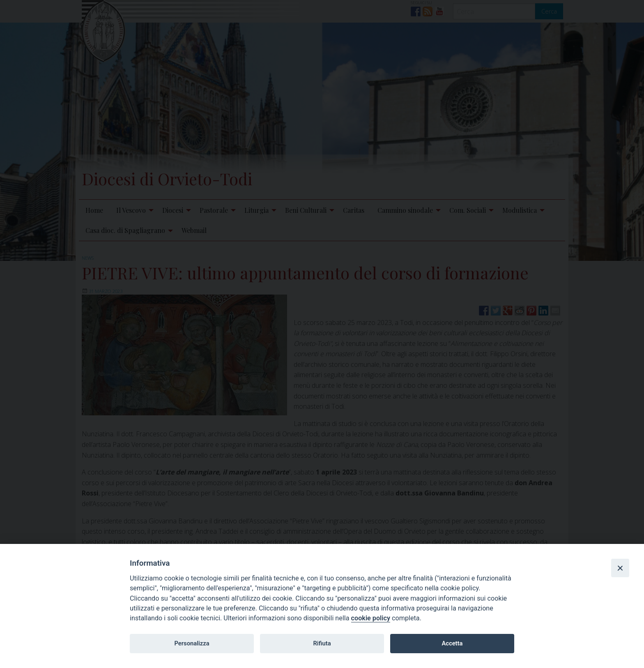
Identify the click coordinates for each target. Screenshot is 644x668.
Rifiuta (322, 643)
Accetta (452, 643)
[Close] (620, 568)
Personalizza (192, 643)
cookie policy (371, 618)
